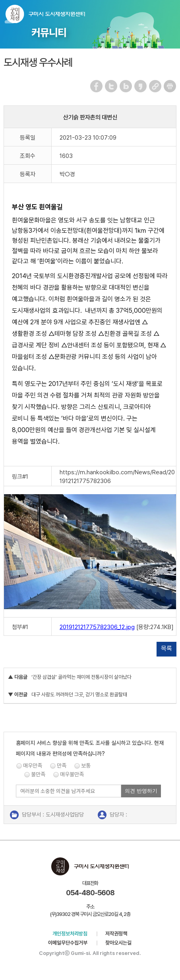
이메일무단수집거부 (68, 943)
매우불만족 (72, 774)
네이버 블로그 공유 (126, 86)
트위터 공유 (111, 86)
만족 (62, 766)
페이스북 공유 (97, 86)
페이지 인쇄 (170, 86)
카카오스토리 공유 (141, 86)
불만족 (38, 774)
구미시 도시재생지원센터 (45, 14)
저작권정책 (116, 934)
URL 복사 (156, 86)
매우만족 (33, 766)
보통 (86, 766)
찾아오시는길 (118, 943)
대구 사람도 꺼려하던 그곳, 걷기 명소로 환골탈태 (79, 695)
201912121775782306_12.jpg (97, 627)
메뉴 (169, 12)
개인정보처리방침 (70, 934)
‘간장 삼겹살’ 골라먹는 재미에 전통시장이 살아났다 (81, 677)
